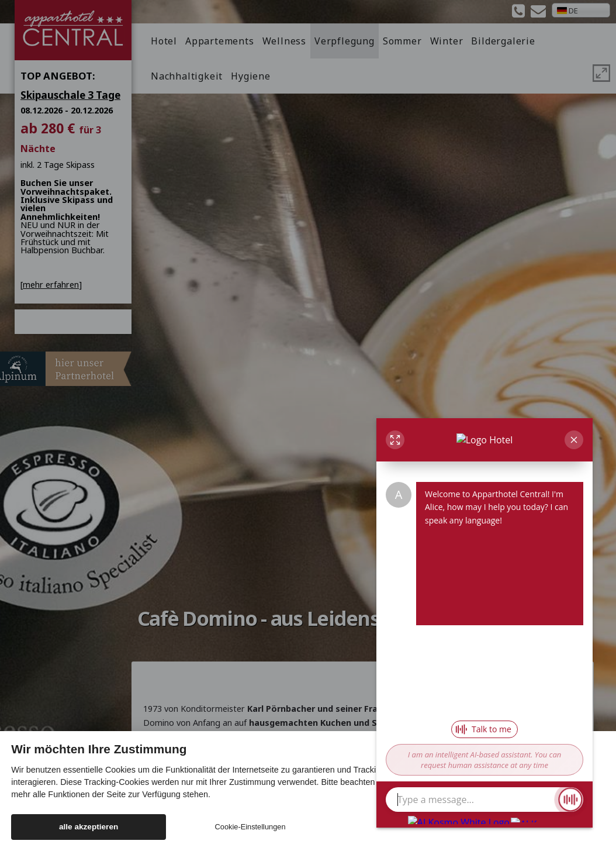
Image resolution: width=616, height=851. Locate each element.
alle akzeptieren (89, 827)
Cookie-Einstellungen (250, 827)
